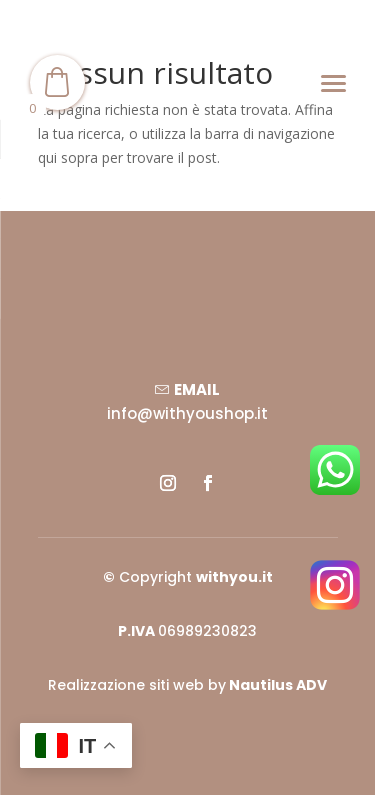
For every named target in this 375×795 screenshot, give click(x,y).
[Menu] (333, 82)
